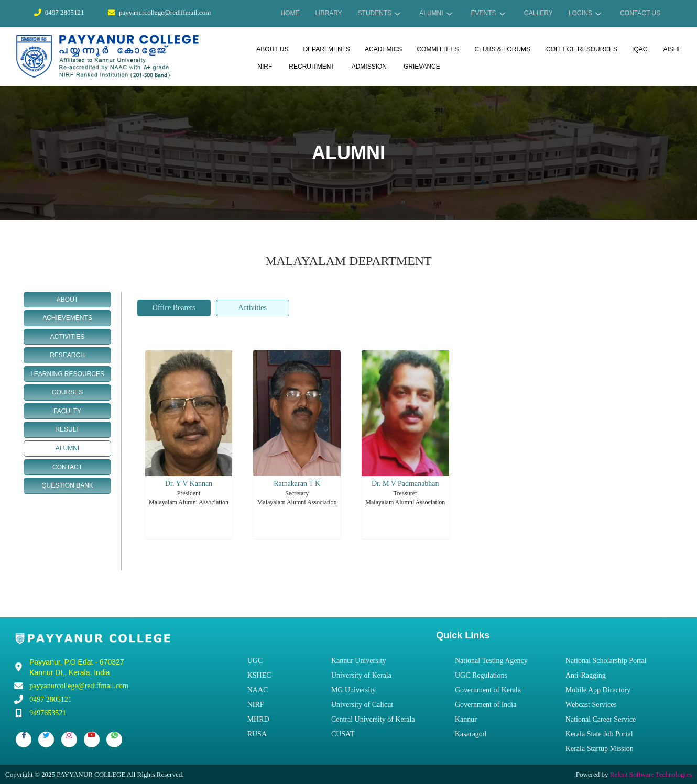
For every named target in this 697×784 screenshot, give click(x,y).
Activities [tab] (252, 307)
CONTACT (67, 467)
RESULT (67, 429)
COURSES (67, 392)
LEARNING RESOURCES (67, 373)
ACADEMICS (383, 49)
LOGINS (585, 13)
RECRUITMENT (312, 66)
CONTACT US (640, 13)
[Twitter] (46, 739)
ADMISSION (369, 66)
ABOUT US (272, 49)
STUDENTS (379, 13)
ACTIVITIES (67, 336)
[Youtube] (92, 739)
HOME (290, 13)
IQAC (640, 49)
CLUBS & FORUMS (502, 49)
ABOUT (67, 299)
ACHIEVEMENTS (67, 317)
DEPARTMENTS (326, 49)
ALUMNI (435, 13)
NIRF (265, 66)
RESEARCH (67, 355)
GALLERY (538, 13)
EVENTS (488, 13)
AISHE (672, 49)
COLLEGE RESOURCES (582, 49)
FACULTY (67, 411)
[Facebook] (24, 739)
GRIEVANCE (422, 66)
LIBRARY (328, 13)
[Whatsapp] (114, 739)
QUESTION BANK (67, 485)
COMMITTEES (438, 49)
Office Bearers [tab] (174, 307)
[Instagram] (69, 739)
